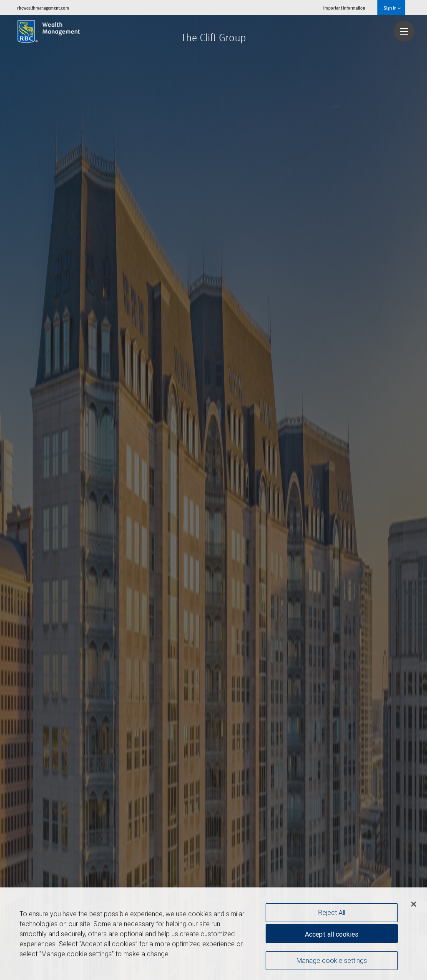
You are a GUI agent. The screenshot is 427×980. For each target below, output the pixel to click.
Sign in (392, 8)
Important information (344, 8)
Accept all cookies (332, 934)
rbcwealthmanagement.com (43, 8)
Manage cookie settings (332, 960)
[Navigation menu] (404, 31)
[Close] (414, 904)
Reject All (332, 912)
